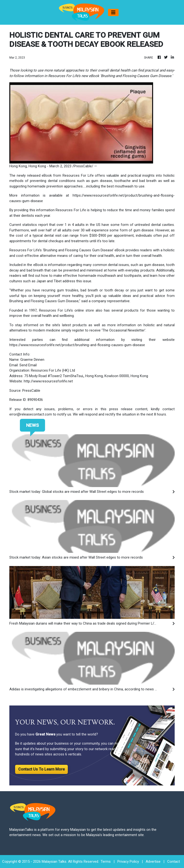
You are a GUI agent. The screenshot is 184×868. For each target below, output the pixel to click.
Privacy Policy (128, 862)
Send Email (28, 365)
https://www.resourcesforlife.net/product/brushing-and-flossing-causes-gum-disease (77, 345)
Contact (174, 862)
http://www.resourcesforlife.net (48, 381)
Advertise (153, 862)
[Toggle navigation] (113, 12)
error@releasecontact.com (31, 414)
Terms (106, 862)
